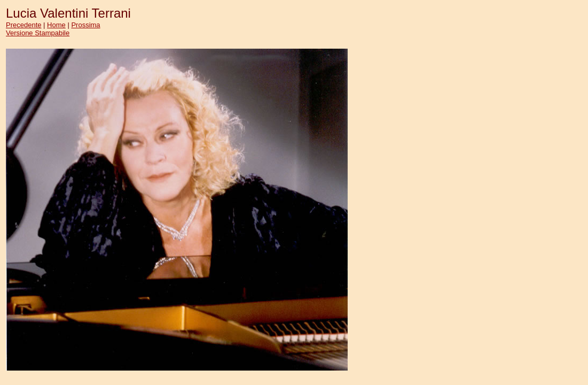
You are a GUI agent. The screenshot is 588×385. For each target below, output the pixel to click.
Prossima (85, 25)
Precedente (24, 25)
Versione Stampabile (38, 33)
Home (56, 25)
